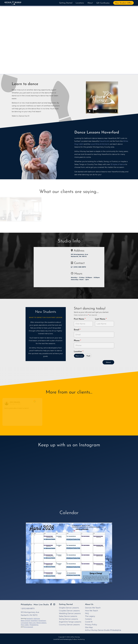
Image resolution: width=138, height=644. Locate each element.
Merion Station (41, 623)
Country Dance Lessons (69, 625)
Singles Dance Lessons (69, 608)
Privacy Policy (91, 625)
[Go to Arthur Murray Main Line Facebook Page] (51, 604)
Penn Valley (25, 625)
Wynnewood (28, 627)
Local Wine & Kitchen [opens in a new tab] (99, 144)
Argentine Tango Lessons (70, 622)
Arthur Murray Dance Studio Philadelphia (103, 630)
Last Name (100, 319)
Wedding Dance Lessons (70, 613)
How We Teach (92, 611)
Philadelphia (34, 625)
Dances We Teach (93, 608)
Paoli (88, 356)
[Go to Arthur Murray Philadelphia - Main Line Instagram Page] (54, 604)
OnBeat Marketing (78, 639)
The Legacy (90, 616)
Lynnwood (24, 623)
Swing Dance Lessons (68, 619)
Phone (77, 341)
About (90, 3)
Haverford (34, 620)
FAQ (87, 613)
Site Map (89, 627)
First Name (79, 319)
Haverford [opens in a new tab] (104, 141)
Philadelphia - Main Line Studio (35, 605)
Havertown (42, 620)
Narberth (30, 618)
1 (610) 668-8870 (78, 267)
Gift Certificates (103, 3)
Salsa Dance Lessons (68, 616)
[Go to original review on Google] (37, 403)
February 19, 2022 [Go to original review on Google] (15, 404)
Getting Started (66, 3)
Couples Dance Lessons (69, 611)
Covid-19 (89, 622)
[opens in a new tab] (69, 554)
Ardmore (37, 618)
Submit (108, 362)
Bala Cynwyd (25, 620)
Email (77, 330)
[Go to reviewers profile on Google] (7, 403)
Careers (88, 619)
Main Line (79, 356)
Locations (80, 3)
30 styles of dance (118, 164)
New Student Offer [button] (123, 3)
